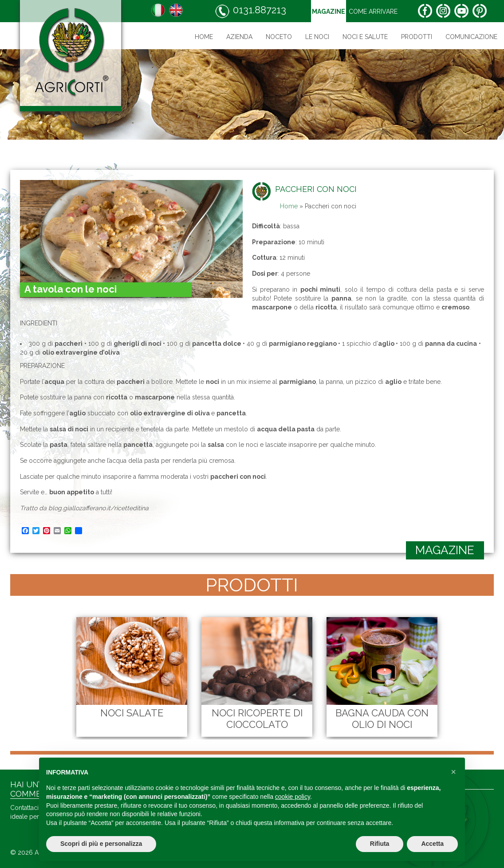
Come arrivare (373, 12)
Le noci (317, 37)
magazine (445, 550)
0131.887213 (250, 12)
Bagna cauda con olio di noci (375, 719)
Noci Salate (125, 713)
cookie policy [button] (293, 797)
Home (204, 37)
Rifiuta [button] (380, 844)
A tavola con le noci (71, 289)
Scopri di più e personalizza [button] (101, 844)
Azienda (239, 37)
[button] (453, 772)
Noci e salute (365, 37)
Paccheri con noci (316, 189)
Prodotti (417, 37)
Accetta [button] (432, 844)
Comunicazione (471, 37)
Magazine (329, 12)
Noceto (279, 37)
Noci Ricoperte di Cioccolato (250, 719)
